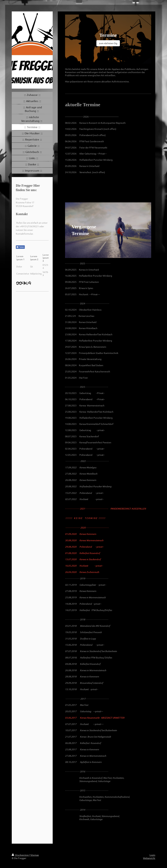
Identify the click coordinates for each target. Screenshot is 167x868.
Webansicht (149, 858)
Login (152, 855)
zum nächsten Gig (108, 43)
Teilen (20, 247)
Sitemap (35, 855)
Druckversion (20, 855)
